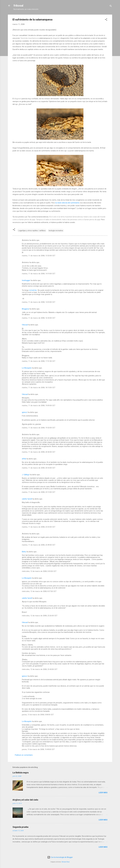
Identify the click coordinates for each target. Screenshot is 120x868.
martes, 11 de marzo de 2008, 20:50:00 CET (39, 452)
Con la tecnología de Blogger (60, 857)
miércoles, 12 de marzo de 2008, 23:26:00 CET (40, 616)
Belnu (24, 552)
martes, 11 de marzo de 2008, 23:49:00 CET (39, 545)
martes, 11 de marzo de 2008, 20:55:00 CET (39, 468)
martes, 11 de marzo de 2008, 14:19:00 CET (39, 274)
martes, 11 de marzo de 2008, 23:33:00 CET (39, 527)
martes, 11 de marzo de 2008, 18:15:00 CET (39, 388)
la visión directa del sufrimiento (67, 203)
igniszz (25, 412)
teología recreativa (56, 231)
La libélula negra (21, 773)
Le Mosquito (27, 368)
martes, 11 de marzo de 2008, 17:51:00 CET (39, 361)
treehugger (26, 280)
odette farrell (27, 499)
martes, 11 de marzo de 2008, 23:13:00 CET (39, 492)
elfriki (24, 459)
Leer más (103, 793)
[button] (106, 20)
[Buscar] (111, 6)
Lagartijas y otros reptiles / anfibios (32, 231)
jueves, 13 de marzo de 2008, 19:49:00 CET (38, 749)
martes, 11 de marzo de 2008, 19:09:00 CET (39, 406)
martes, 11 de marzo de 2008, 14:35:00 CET (39, 302)
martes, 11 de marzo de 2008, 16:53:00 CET (39, 318)
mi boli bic (33, 290)
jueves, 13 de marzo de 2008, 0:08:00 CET (38, 715)
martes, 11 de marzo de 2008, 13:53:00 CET (39, 256)
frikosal (18, 6)
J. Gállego (26, 475)
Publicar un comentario (24, 755)
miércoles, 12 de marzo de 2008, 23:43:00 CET (40, 669)
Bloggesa (25, 309)
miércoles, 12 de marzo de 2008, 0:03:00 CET (39, 571)
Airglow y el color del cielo (25, 800)
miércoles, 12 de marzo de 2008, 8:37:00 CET (39, 591)
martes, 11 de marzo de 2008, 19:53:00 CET (39, 428)
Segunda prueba (20, 827)
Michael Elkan (66, 862)
